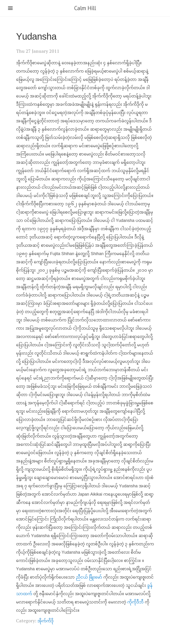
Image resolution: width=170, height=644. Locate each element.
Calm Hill (85, 8)
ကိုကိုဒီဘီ (135, 602)
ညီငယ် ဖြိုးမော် (89, 578)
